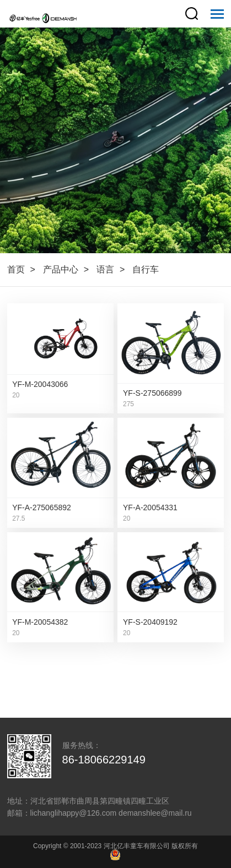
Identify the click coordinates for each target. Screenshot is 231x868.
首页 (16, 269)
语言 (105, 269)
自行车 (146, 269)
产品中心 (61, 269)
